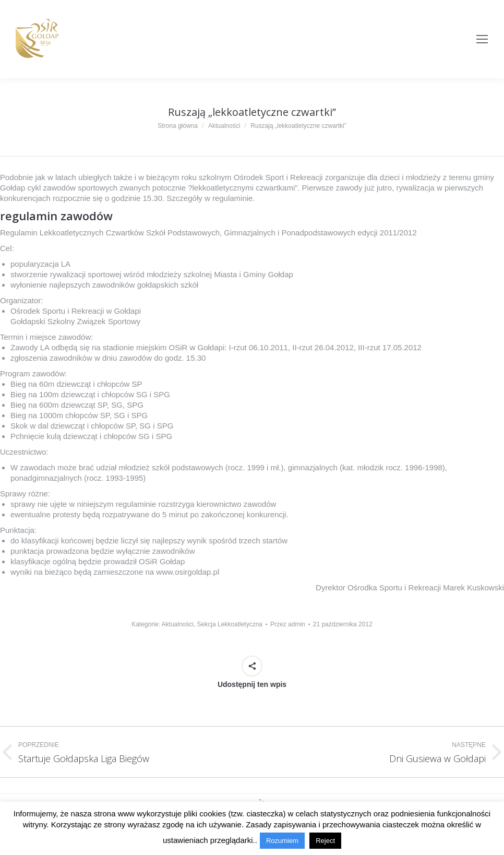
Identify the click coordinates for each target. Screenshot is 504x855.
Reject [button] (325, 841)
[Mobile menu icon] (482, 39)
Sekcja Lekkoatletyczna (230, 624)
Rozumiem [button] (282, 841)
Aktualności (178, 624)
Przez (288, 624)
